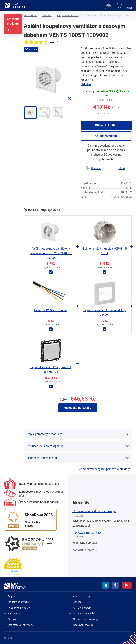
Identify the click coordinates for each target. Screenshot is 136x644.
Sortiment (13, 619)
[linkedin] (105, 586)
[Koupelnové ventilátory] (68, 16)
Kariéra (77, 602)
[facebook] (115, 586)
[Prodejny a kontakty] (34, 494)
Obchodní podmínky (84, 613)
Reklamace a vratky (19, 602)
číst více (86, 84)
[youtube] (127, 586)
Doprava (13, 596)
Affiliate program (82, 608)
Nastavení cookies (83, 625)
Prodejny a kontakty (19, 608)
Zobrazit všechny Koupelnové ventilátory (105, 469)
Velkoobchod (15, 613)
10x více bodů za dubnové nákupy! (94, 511)
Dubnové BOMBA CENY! (87, 533)
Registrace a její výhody (21, 625)
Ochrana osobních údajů (86, 619)
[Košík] (119, 5)
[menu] (129, 6)
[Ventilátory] (47, 16)
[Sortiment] (31, 502)
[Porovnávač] (109, 5)
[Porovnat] (93, 168)
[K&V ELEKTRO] (15, 5)
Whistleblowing (81, 596)
